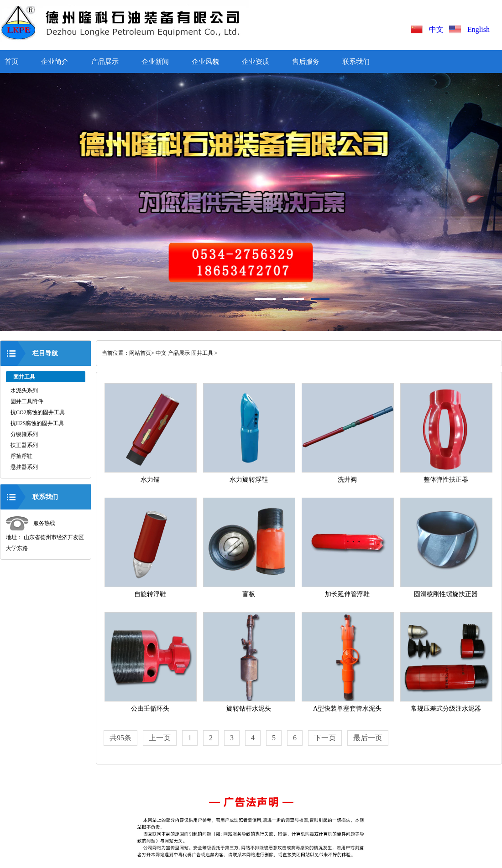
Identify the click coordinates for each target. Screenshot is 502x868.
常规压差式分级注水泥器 (446, 709)
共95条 (120, 738)
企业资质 (256, 62)
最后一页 (368, 738)
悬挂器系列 (24, 467)
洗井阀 (347, 480)
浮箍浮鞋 (21, 456)
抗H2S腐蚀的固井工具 (37, 423)
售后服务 (306, 62)
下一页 (325, 738)
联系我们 (356, 62)
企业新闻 (155, 62)
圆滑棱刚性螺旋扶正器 (446, 594)
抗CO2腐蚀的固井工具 (38, 412)
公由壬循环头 (150, 709)
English (478, 29)
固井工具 (202, 353)
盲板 (249, 594)
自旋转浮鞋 (150, 594)
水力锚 (150, 480)
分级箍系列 (24, 434)
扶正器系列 (24, 445)
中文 (438, 29)
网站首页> (142, 353)
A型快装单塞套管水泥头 (347, 709)
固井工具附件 (27, 401)
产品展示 (105, 62)
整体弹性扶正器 (446, 480)
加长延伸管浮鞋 (347, 594)
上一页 (160, 738)
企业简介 (55, 62)
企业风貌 (205, 62)
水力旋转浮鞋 (249, 480)
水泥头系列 (24, 390)
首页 (11, 62)
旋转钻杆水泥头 (249, 709)
